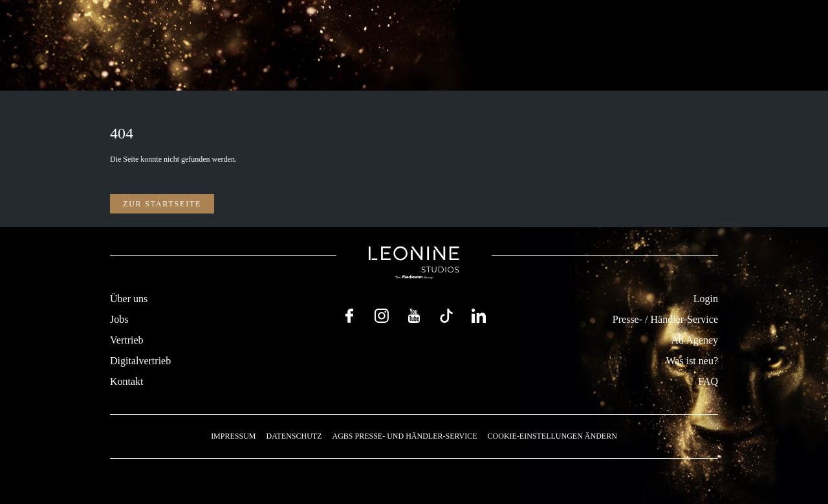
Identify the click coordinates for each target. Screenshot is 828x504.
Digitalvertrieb (140, 361)
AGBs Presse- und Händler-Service (404, 436)
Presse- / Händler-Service (665, 319)
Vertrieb (127, 340)
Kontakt (127, 381)
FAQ (708, 381)
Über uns (129, 299)
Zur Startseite (162, 204)
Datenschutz (294, 436)
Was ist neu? (692, 361)
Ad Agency (695, 340)
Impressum (233, 436)
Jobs (119, 319)
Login (706, 299)
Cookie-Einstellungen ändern (552, 436)
